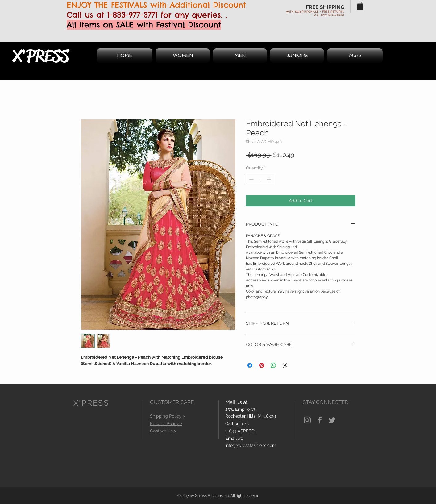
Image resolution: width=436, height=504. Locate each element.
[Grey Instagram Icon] (307, 420)
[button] (360, 6)
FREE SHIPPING (325, 7)
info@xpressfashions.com (251, 445)
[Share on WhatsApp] (273, 365)
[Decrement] (251, 179)
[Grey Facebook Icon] (320, 420)
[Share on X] (285, 365)
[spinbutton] (260, 179)
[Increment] (270, 179)
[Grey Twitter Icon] (332, 420)
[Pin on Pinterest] (262, 365)
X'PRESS (41, 56)
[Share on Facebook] (250, 365)
